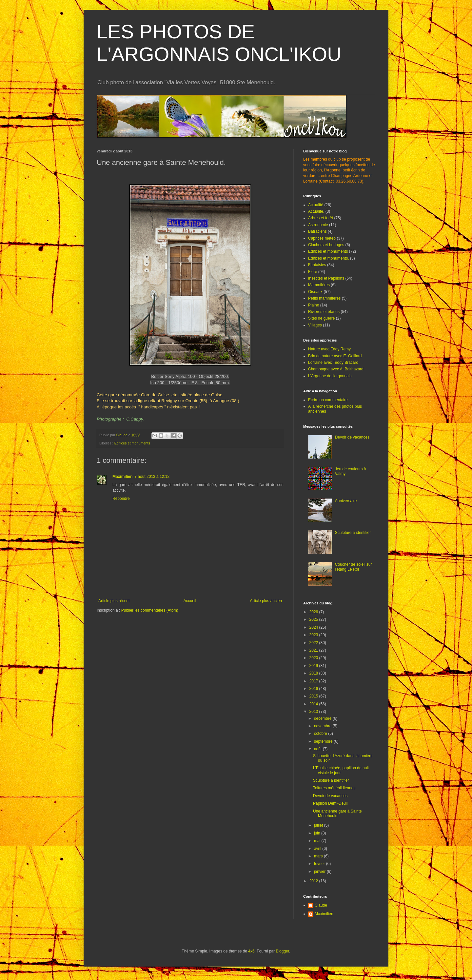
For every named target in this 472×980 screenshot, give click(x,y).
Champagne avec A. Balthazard (336, 369)
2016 (314, 689)
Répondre (121, 499)
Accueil (190, 601)
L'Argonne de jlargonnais (330, 376)
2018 (314, 673)
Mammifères (319, 285)
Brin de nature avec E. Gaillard (335, 356)
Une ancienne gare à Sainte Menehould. (337, 813)
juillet (319, 825)
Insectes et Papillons (326, 278)
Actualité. (316, 211)
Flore (313, 272)
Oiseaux (315, 292)
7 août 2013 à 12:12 (152, 477)
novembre (323, 726)
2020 (314, 658)
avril (318, 849)
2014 (314, 704)
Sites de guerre (321, 318)
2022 (314, 643)
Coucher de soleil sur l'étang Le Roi (354, 567)
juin (318, 833)
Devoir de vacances (352, 437)
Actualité (316, 205)
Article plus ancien (266, 601)
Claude (321, 905)
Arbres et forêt (321, 218)
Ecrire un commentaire (328, 400)
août (318, 749)
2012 (314, 881)
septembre (324, 741)
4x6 (251, 951)
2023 (314, 635)
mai (318, 841)
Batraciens (317, 231)
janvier (320, 872)
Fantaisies (317, 265)
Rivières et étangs (324, 312)
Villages (315, 325)
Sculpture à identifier (353, 533)
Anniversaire (346, 501)
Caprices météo (322, 238)
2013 (314, 712)
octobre (321, 734)
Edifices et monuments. (329, 258)
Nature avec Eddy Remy (329, 349)
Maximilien (122, 477)
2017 (314, 681)
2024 (314, 627)
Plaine (314, 305)
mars (319, 856)
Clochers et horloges (326, 245)
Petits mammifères (324, 298)
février (320, 864)
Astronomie (318, 225)
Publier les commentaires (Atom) (150, 610)
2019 (314, 666)
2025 (314, 619)
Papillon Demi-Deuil (330, 803)
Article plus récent (114, 601)
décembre (323, 718)
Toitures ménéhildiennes (334, 788)
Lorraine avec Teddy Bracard (333, 363)
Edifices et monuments (132, 443)
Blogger (282, 951)
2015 (314, 696)
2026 (314, 612)
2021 (314, 650)
